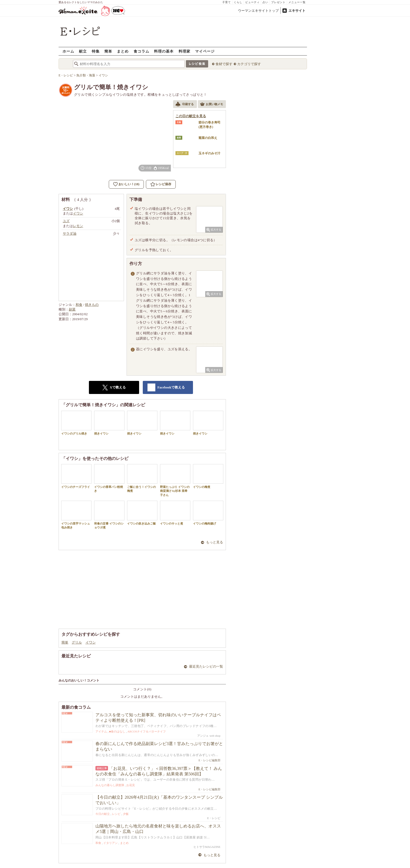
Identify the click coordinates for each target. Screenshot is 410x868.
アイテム (101, 731)
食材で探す (224, 64)
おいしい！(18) (129, 184)
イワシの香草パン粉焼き (109, 478)
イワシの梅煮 (208, 476)
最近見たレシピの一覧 (206, 666)
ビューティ (252, 2)
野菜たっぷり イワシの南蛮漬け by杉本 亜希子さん (175, 480)
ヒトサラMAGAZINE (207, 847)
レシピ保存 (163, 184)
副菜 (72, 309)
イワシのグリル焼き (76, 423)
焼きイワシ (109, 423)
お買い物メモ (212, 105)
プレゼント (278, 2)
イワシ (91, 642)
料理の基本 (164, 51)
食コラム (141, 51)
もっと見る (215, 542)
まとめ (123, 51)
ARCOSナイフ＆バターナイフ (147, 731)
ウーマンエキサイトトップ (258, 11)
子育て (227, 2)
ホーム (68, 51)
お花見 (131, 785)
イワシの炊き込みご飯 (142, 513)
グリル (77, 642)
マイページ (205, 51)
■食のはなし (117, 731)
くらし (238, 2)
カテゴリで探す (249, 64)
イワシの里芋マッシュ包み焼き (76, 515)
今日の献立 (103, 814)
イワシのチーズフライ (76, 476)
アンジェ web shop (209, 736)
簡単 (108, 51)
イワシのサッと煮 (175, 513)
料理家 (184, 51)
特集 (96, 51)
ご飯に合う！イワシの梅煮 (142, 478)
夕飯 (126, 814)
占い (265, 2)
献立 (83, 51)
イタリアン (110, 843)
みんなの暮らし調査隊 (110, 785)
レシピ (116, 814)
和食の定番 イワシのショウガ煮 (109, 515)
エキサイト (297, 11)
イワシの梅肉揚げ (208, 513)
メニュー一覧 (297, 2)
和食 (79, 305)
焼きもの (92, 305)
